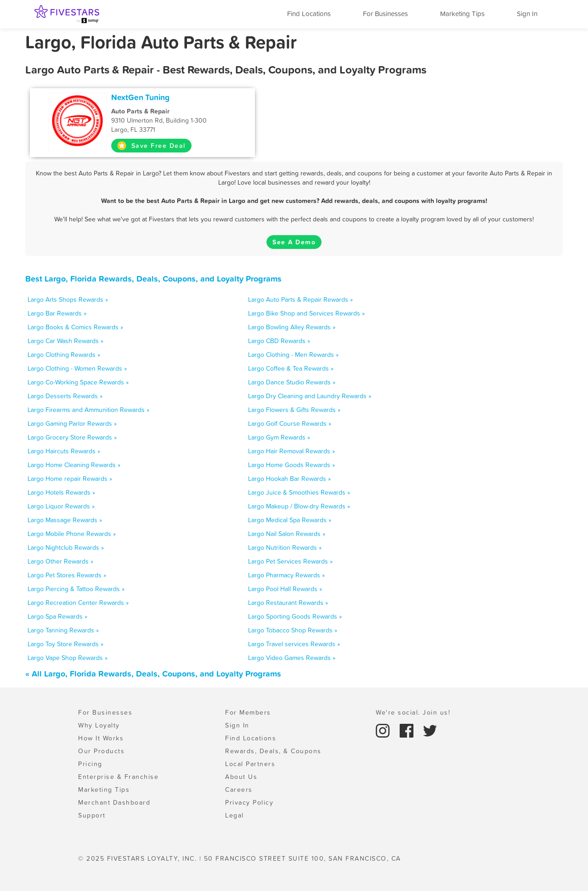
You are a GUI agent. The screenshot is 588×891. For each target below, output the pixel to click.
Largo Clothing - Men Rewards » (293, 355)
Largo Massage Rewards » (65, 520)
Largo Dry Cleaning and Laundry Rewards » (310, 396)
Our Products (101, 751)
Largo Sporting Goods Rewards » (295, 616)
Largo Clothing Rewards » (64, 355)
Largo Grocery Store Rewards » (72, 437)
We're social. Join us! (413, 712)
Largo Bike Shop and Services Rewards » (306, 313)
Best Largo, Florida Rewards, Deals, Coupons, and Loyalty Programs (153, 279)
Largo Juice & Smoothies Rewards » (299, 492)
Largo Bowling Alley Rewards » (292, 327)
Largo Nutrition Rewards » (285, 547)
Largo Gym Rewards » (279, 437)
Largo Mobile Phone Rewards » (72, 534)
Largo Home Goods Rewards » (291, 465)
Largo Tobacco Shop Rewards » (293, 630)
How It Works (101, 738)
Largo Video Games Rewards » (292, 658)
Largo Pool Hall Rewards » (285, 589)
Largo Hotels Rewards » (61, 492)
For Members (248, 712)
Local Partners (250, 764)
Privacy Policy (249, 802)
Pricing (90, 764)
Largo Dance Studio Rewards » (292, 382)
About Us (241, 777)
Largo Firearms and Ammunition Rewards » (88, 410)
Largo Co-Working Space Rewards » (78, 382)
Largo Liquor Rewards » (61, 506)
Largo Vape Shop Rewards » (68, 658)
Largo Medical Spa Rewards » (290, 520)
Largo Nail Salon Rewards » (287, 534)
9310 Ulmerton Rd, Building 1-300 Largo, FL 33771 (173, 120)
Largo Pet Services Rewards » (290, 561)
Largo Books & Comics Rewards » (75, 327)
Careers (239, 789)
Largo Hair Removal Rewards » (291, 451)
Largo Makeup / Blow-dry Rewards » (299, 506)
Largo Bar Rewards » (57, 313)
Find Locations (309, 14)
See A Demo (294, 242)
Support (92, 815)
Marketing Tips (462, 14)
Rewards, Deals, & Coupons (273, 751)
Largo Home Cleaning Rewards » (74, 465)
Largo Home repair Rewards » (70, 479)
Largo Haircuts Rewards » (64, 451)
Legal (235, 815)
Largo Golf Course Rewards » (290, 423)
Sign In (527, 14)
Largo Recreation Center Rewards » (78, 603)
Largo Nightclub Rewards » (66, 547)
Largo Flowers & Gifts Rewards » (294, 410)
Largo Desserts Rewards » (65, 396)
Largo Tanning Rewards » (63, 630)
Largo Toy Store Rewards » (65, 644)
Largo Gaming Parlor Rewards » (72, 423)
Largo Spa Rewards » (57, 616)
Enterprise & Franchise (118, 777)
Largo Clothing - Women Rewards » (77, 368)
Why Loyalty (99, 725)
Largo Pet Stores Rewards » (67, 575)
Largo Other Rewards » (60, 561)
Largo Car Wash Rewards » (65, 341)
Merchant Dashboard (114, 802)
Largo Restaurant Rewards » (288, 603)
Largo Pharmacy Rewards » (286, 575)
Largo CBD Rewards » (279, 341)
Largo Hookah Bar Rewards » (289, 479)
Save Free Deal (151, 146)
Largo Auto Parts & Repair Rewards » (300, 299)
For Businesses (385, 14)
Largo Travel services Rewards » (294, 644)
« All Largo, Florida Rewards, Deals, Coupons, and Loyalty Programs (153, 674)
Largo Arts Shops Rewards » (68, 299)
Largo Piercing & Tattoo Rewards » (76, 589)
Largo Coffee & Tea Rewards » (291, 368)
